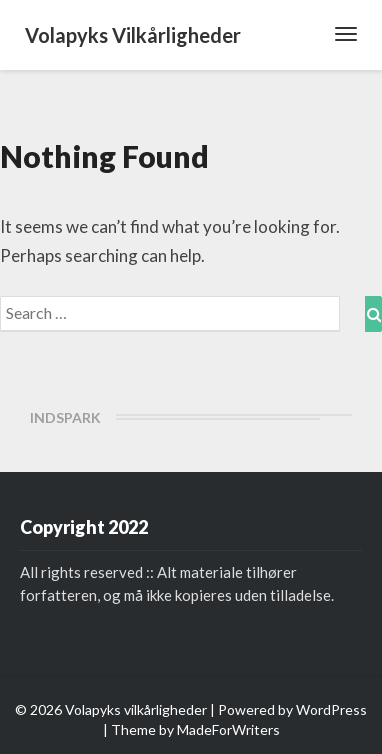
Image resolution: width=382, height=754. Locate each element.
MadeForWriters (228, 729)
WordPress (331, 709)
